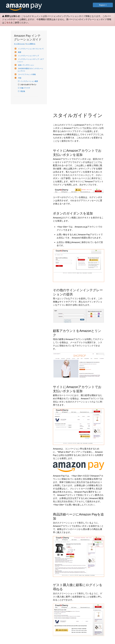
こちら (7, 23)
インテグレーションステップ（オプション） (31, 60)
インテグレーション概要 (29, 81)
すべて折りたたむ (19, 44)
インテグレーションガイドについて (31, 49)
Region (103, 5)
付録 (19, 78)
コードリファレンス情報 (27, 74)
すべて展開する (31, 44)
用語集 (23, 91)
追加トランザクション (26, 65)
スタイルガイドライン (29, 85)
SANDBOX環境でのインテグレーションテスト (30, 70)
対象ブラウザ (25, 88)
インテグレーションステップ (28, 56)
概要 (19, 52)
